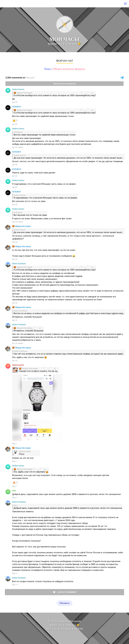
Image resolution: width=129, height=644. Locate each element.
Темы (47, 69)
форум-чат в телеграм (64, 44)
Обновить (65, 603)
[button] (125, 4)
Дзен (57, 629)
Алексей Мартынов (69, 621)
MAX (49, 629)
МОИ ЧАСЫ (64, 39)
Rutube (67, 629)
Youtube (79, 629)
